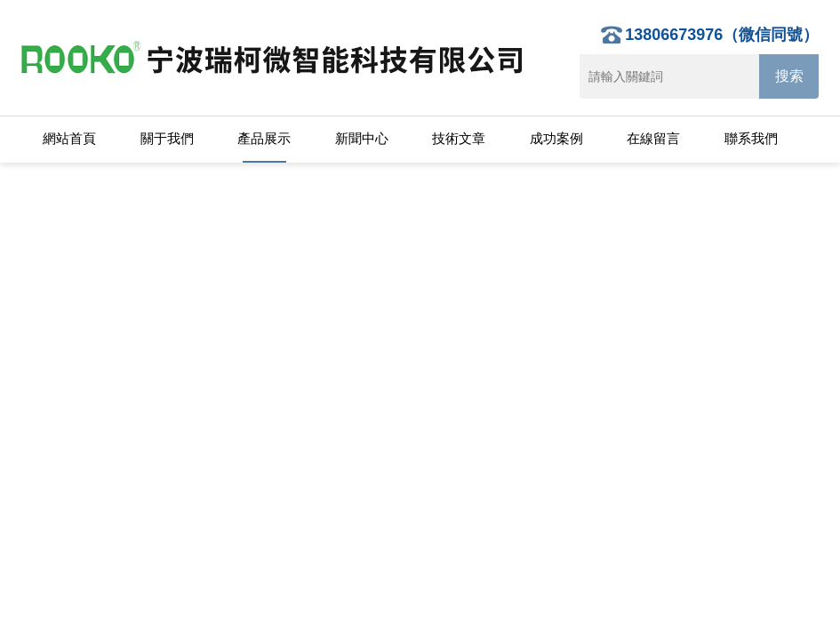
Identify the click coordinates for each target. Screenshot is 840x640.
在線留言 (653, 138)
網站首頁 (69, 138)
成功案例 (556, 138)
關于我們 (167, 138)
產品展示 (264, 138)
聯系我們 (751, 138)
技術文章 (459, 138)
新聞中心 (362, 138)
